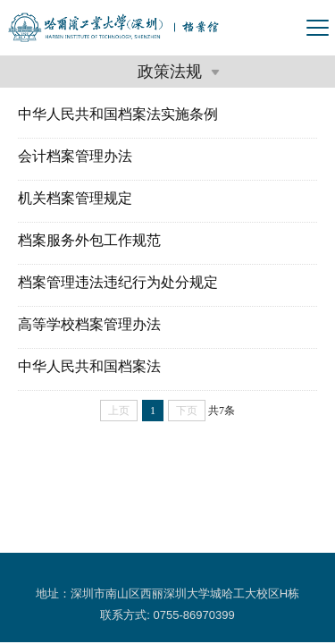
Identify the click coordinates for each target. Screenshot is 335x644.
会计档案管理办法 (75, 156)
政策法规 (176, 72)
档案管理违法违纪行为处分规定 (118, 282)
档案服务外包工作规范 (89, 240)
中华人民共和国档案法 (89, 366)
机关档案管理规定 (75, 198)
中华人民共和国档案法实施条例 (118, 114)
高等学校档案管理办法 (89, 324)
